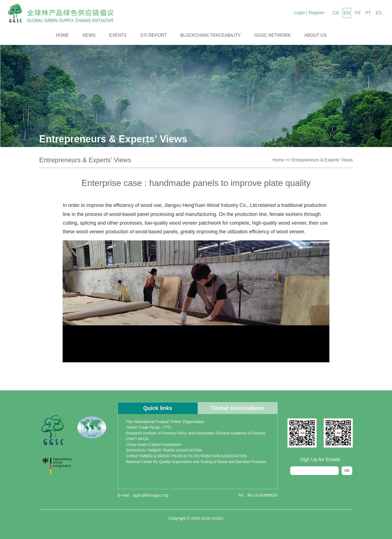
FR (358, 13)
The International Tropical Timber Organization (165, 422)
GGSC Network (273, 35)
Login (300, 13)
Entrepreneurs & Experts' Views (322, 160)
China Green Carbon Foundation (153, 445)
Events (118, 35)
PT (368, 13)
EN (347, 13)
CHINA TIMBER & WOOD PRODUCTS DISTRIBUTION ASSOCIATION (186, 456)
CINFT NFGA (137, 439)
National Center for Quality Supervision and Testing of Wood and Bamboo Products (196, 462)
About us (316, 35)
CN (336, 13)
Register (317, 13)
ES (379, 13)
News (89, 35)
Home (62, 35)
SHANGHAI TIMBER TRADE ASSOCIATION (164, 450)
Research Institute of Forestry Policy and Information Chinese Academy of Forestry (196, 433)
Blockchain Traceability (211, 35)
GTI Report (154, 35)
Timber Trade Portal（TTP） (150, 427)
